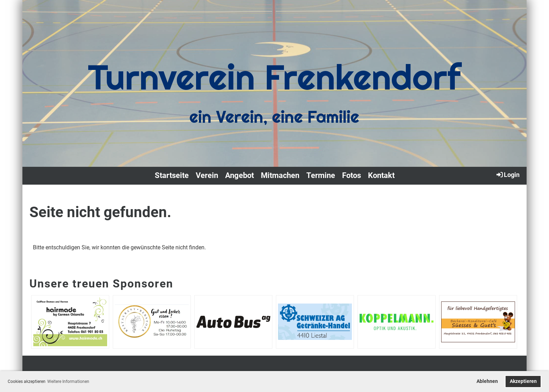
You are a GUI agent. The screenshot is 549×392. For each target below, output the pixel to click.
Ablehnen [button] (487, 381)
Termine (321, 175)
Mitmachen (280, 175)
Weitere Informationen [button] (68, 382)
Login (508, 174)
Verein (207, 175)
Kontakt (381, 175)
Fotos (352, 175)
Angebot (239, 175)
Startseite (172, 175)
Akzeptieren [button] (523, 381)
